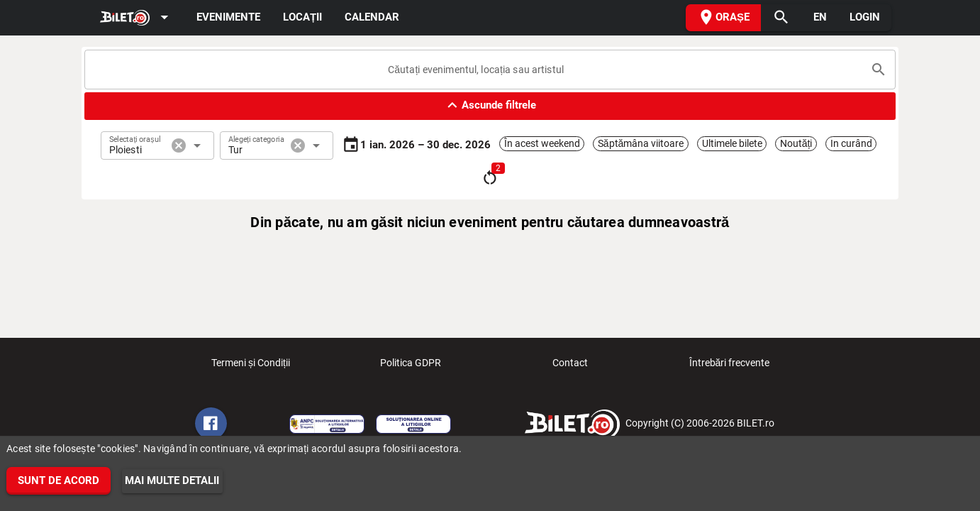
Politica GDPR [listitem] (411, 367)
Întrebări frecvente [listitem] (730, 367)
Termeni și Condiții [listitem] (251, 367)
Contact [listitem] (570, 367)
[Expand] (137, 18)
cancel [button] (179, 145)
